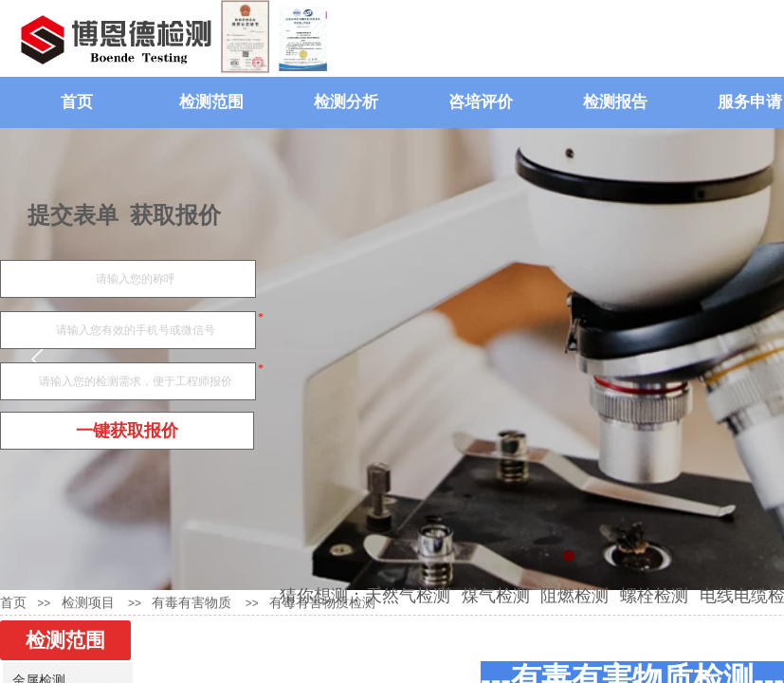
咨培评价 (481, 102)
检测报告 (615, 102)
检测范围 (211, 102)
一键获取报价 (127, 431)
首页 (77, 102)
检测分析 (346, 102)
